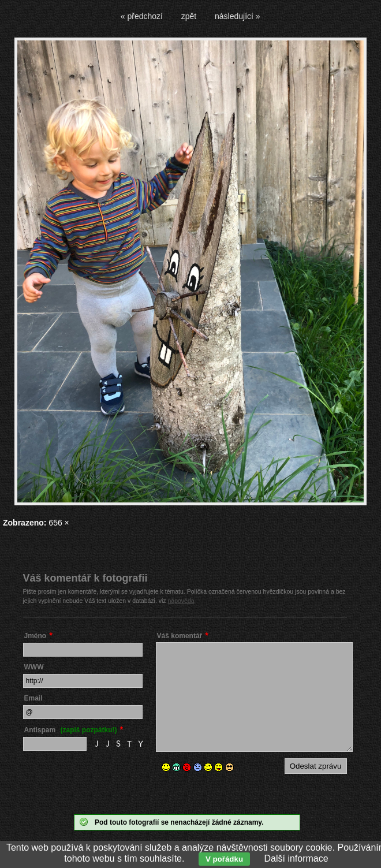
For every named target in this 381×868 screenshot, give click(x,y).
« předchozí (142, 16)
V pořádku (224, 859)
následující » (238, 16)
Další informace (296, 858)
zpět (189, 16)
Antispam (71, 730)
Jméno (36, 636)
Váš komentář (180, 636)
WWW (34, 667)
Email (33, 698)
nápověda (181, 601)
